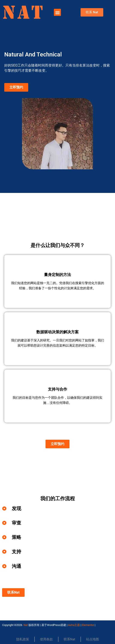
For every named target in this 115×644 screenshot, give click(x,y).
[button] (57, 12)
